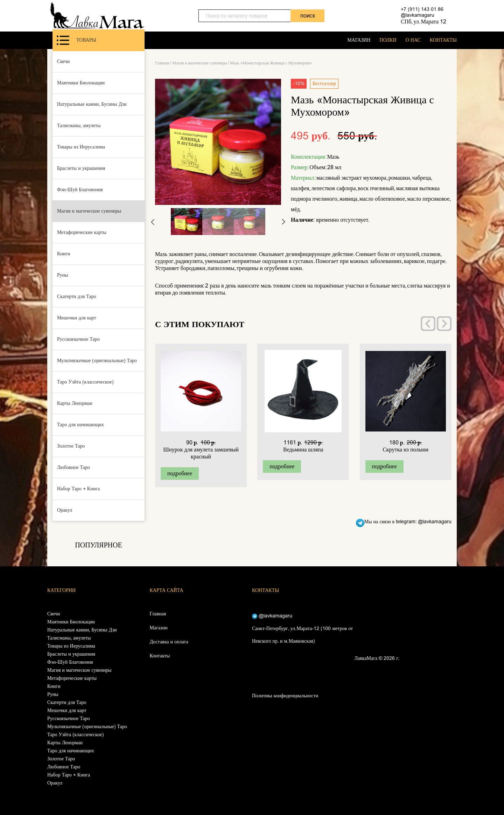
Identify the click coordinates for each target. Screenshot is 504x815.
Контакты (160, 656)
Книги (64, 254)
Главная (162, 63)
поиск (308, 16)
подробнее (180, 473)
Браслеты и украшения (81, 168)
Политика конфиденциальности (285, 696)
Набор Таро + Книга (78, 489)
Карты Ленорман (75, 403)
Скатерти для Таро (77, 296)
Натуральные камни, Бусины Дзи (92, 104)
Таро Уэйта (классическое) (85, 382)
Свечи (63, 61)
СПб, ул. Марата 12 (423, 22)
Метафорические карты (82, 232)
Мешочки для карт (77, 318)
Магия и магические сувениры (89, 211)
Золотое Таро (71, 446)
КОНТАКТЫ (443, 40)
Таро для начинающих (80, 425)
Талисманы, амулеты (79, 126)
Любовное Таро (73, 467)
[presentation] (428, 324)
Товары (76, 40)
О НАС (413, 40)
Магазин (159, 628)
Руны (63, 275)
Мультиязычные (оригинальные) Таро (97, 361)
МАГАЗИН (359, 40)
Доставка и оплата (169, 642)
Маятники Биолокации (81, 83)
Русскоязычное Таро (78, 339)
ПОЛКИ (388, 40)
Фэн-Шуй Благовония (80, 190)
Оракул (65, 510)
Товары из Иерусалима (81, 147)
